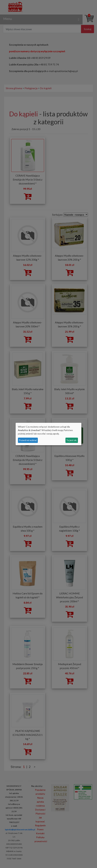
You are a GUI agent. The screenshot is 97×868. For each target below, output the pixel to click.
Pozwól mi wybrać (28, 440)
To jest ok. (72, 440)
